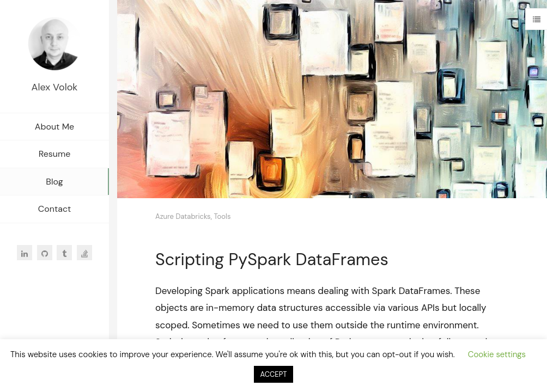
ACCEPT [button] (274, 374)
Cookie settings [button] (497, 354)
